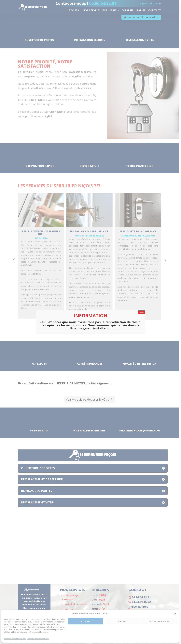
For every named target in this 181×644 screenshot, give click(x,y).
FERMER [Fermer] (141, 312)
